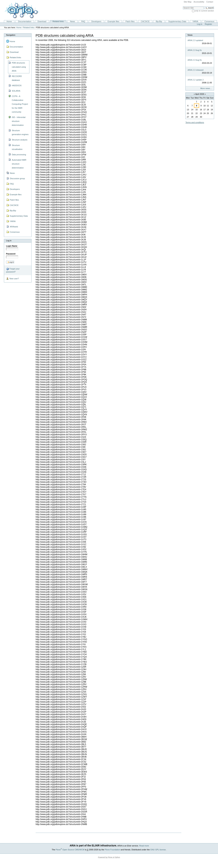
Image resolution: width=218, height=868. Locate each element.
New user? (12, 279)
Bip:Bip (159, 21)
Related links (58, 21)
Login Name (12, 246)
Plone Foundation (112, 850)
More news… (206, 88)
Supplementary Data (177, 21)
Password (11, 254)
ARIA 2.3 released (195, 70)
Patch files (130, 21)
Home (9, 21)
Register (208, 24)
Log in (200, 24)
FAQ (83, 21)
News (72, 21)
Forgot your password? (13, 270)
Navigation (11, 35)
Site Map (188, 2)
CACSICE (145, 21)
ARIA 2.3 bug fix (195, 50)
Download (42, 21)
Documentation (25, 21)
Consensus (209, 21)
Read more (144, 846)
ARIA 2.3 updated (195, 40)
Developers (96, 21)
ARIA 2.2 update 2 (196, 80)
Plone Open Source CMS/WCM (70, 850)
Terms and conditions (195, 122)
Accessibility (199, 2)
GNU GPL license (158, 850)
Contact (210, 2)
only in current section (204, 11)
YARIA (195, 21)
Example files (113, 21)
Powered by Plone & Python (109, 857)
